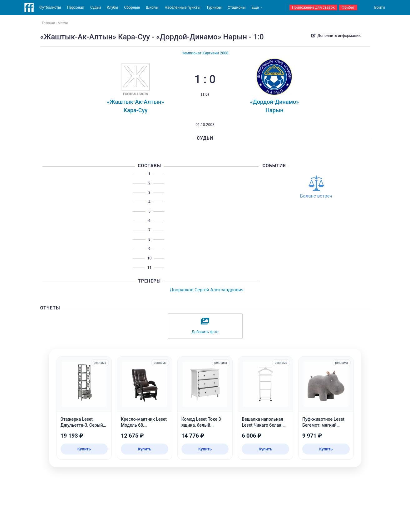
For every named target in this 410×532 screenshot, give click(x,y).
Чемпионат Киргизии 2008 (205, 53)
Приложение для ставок (313, 8)
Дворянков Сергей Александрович (207, 290)
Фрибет (348, 8)
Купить (84, 449)
